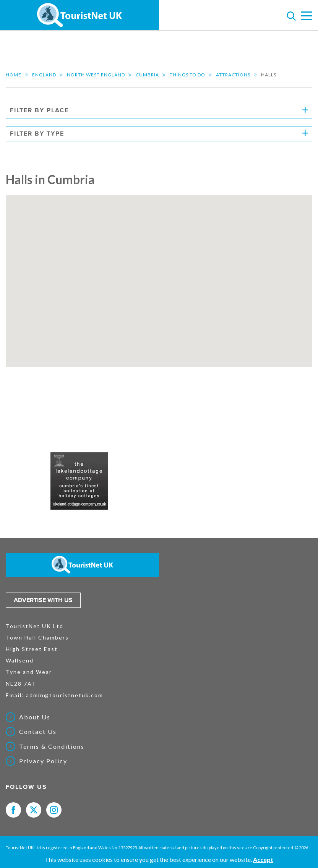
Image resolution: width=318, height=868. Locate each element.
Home (14, 75)
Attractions (233, 75)
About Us (35, 717)
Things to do (187, 75)
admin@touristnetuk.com (65, 695)
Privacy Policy (43, 761)
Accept (263, 859)
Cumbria (147, 75)
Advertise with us (43, 600)
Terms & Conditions (52, 747)
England (44, 75)
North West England (96, 75)
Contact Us (38, 732)
